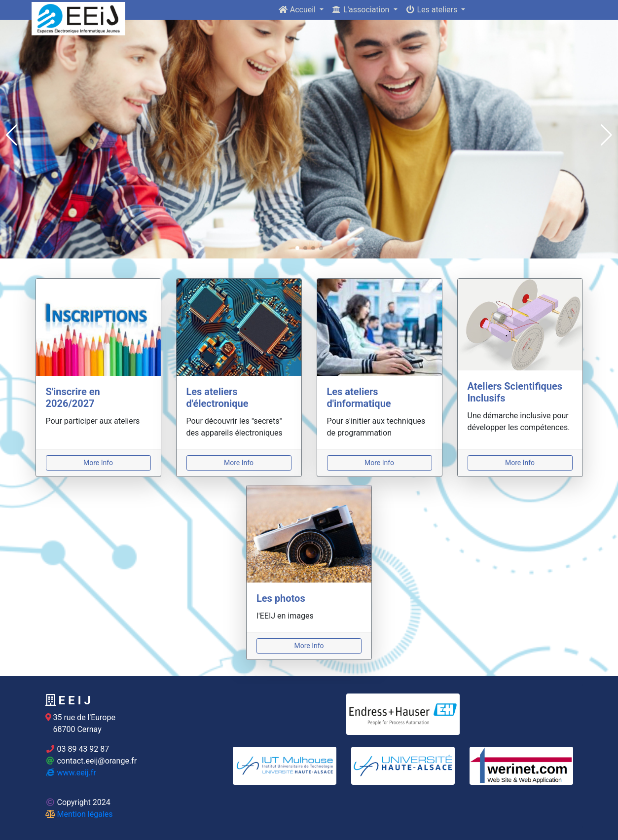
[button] (12, 135)
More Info (98, 463)
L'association (361, 10)
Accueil (298, 10)
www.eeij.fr (71, 773)
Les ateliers (433, 10)
